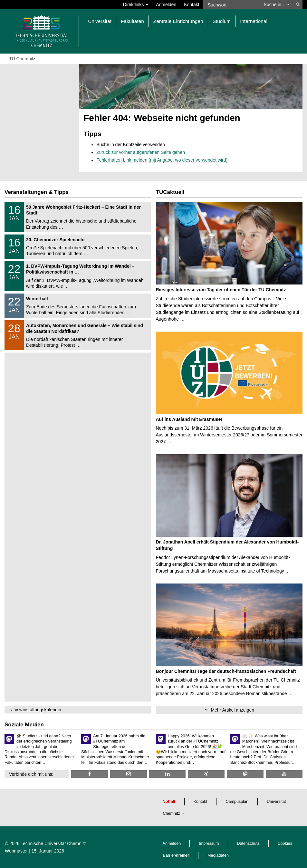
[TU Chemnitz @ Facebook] (90, 774)
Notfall (169, 802)
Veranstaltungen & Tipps (37, 192)
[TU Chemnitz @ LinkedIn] (168, 774)
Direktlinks (136, 5)
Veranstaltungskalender (38, 710)
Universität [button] (100, 21)
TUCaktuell (170, 192)
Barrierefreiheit (176, 855)
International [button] (254, 21)
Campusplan (237, 802)
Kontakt (192, 5)
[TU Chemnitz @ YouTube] (284, 774)
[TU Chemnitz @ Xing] (206, 774)
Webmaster (16, 851)
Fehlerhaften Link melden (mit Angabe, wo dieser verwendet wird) (162, 160)
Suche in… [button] (277, 5)
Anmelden (166, 5)
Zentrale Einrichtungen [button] (178, 21)
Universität (276, 802)
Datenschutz (248, 843)
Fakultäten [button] (132, 21)
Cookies (285, 843)
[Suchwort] (232, 5)
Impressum (209, 843)
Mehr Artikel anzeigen (232, 710)
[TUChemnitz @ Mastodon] (245, 774)
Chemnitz (172, 813)
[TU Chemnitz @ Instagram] (129, 774)
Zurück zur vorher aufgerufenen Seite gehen (141, 152)
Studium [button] (222, 21)
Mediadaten (218, 855)
